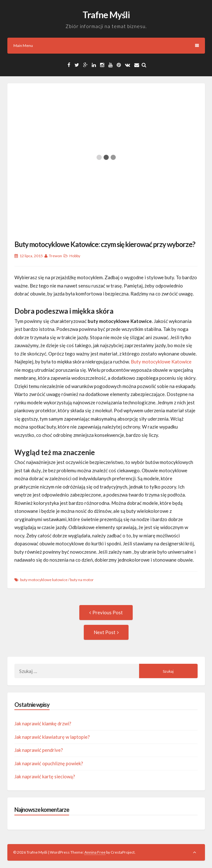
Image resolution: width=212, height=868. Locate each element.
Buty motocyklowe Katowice (161, 362)
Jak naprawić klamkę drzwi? (43, 723)
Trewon (55, 256)
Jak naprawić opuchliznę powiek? (49, 763)
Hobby (75, 256)
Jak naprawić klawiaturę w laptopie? (52, 737)
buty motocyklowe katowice (44, 580)
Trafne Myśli (106, 15)
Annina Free (95, 852)
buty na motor (82, 580)
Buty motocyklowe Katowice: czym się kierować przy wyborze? (105, 244)
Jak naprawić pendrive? (39, 750)
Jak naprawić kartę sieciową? (45, 776)
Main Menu (106, 45)
